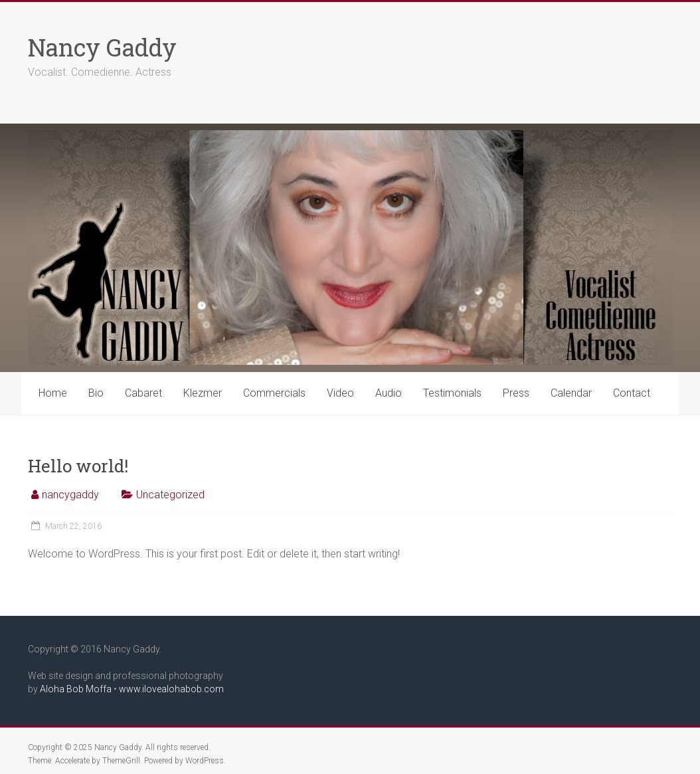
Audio (389, 393)
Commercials (274, 393)
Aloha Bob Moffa (76, 689)
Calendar (571, 393)
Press (516, 393)
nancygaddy (70, 495)
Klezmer (203, 393)
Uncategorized (170, 495)
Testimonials (452, 393)
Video (340, 393)
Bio (96, 393)
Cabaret (143, 393)
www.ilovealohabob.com (171, 689)
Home (53, 393)
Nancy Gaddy (102, 47)
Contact (632, 393)
